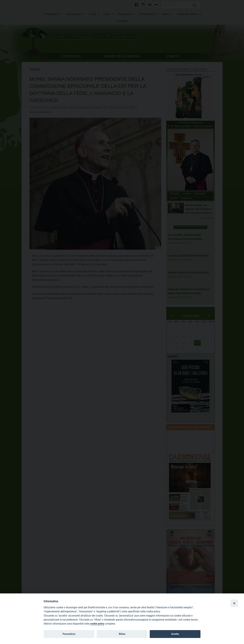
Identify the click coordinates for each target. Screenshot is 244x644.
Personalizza (69, 634)
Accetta (175, 634)
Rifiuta (122, 634)
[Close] (234, 603)
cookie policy (97, 624)
